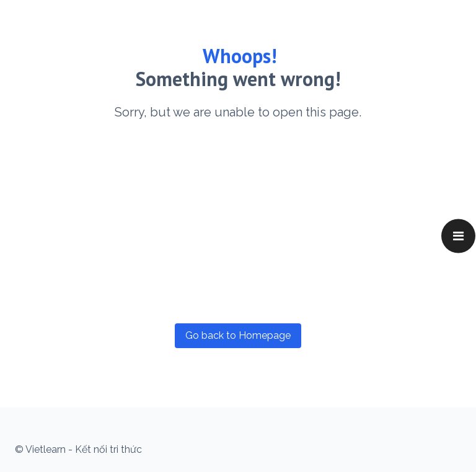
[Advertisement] (238, 222)
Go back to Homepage (238, 335)
